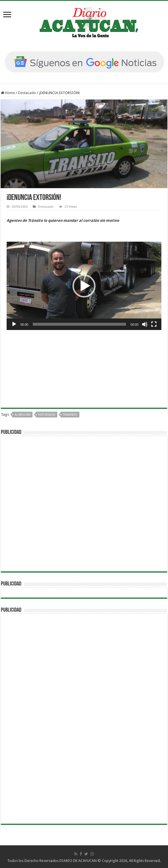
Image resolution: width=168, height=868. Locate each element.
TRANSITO (70, 415)
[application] (84, 286)
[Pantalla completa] (154, 324)
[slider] (79, 324)
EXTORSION (47, 415)
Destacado (27, 93)
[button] (84, 286)
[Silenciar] (145, 324)
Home (8, 93)
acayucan (23, 415)
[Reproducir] (14, 324)
